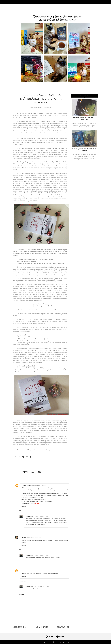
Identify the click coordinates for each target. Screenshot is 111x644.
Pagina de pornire (42, 627)
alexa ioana (29, 517)
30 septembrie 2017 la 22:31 (43, 556)
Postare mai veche (64, 627)
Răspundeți (24, 507)
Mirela (23, 571)
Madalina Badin (26, 486)
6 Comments (48, 108)
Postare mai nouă (20, 627)
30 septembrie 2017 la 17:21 (34, 538)
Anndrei (24, 538)
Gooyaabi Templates (66, 642)
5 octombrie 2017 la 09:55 (33, 571)
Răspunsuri (23, 511)
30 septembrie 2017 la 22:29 (43, 517)
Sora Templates (49, 642)
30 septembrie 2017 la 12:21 (39, 486)
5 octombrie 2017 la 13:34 (42, 587)
